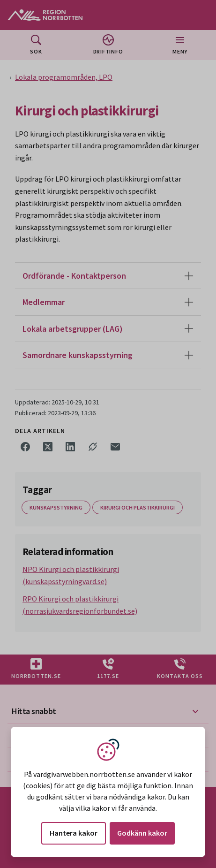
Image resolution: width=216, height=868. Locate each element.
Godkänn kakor (142, 833)
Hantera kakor (74, 833)
